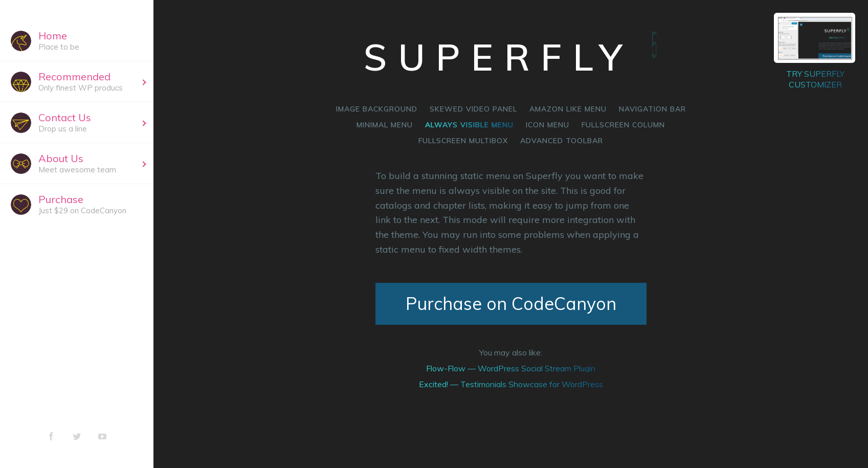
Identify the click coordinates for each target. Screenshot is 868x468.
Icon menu (548, 125)
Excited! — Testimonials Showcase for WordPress (511, 384)
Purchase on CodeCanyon (511, 304)
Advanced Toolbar (562, 141)
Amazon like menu (568, 109)
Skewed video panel (473, 109)
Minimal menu (385, 125)
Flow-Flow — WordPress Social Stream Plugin (511, 368)
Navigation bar (652, 109)
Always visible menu (469, 125)
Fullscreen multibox (463, 141)
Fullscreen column (623, 125)
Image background (377, 109)
